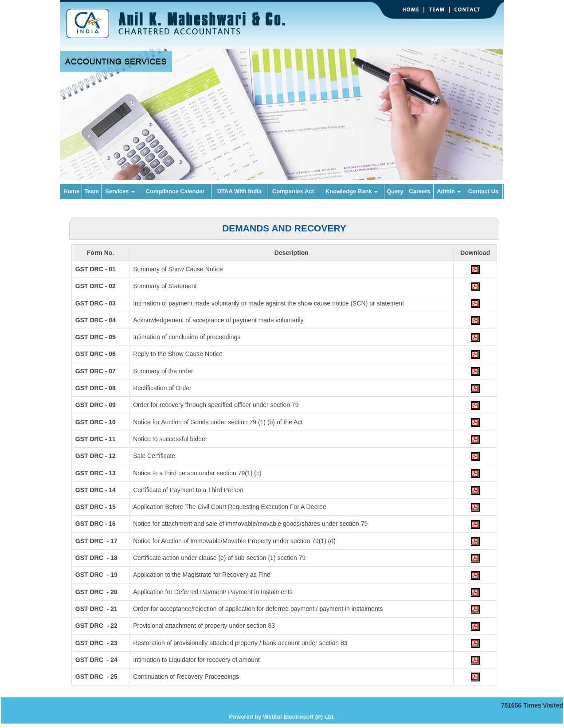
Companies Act (293, 191)
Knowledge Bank (352, 191)
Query (395, 191)
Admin (449, 191)
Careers (419, 191)
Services (120, 191)
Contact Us (484, 191)
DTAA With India (239, 191)
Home (71, 191)
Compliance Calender (175, 191)
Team (92, 191)
